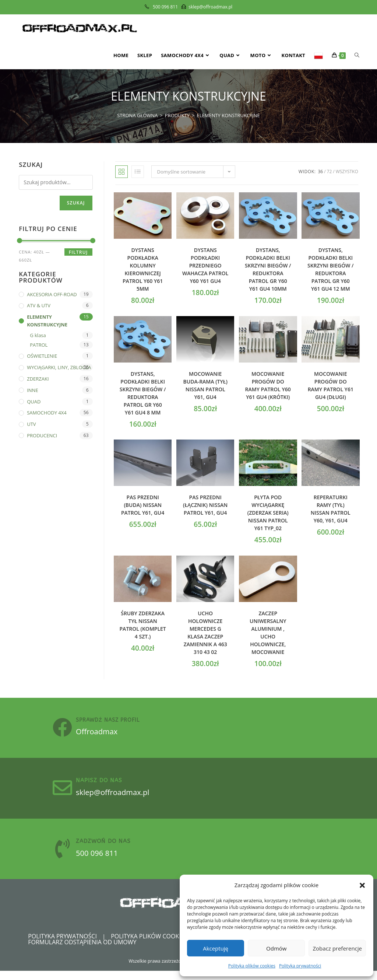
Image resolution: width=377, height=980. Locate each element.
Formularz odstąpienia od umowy (82, 951)
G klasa (38, 335)
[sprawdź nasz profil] (66, 729)
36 (320, 171)
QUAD (34, 402)
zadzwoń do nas (110, 848)
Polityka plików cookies (252, 966)
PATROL (39, 345)
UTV (31, 424)
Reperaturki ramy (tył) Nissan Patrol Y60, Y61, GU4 (331, 509)
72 (330, 171)
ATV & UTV (39, 305)
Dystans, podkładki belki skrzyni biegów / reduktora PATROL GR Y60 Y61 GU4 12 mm (331, 269)
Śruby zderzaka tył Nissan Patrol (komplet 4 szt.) (143, 625)
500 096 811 (106, 860)
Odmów (276, 948)
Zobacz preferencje (337, 948)
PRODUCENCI (42, 435)
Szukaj (76, 203)
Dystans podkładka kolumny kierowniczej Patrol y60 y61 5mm (143, 269)
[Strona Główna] (137, 115)
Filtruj (78, 252)
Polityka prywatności (300, 966)
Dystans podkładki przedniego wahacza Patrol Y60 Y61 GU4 (205, 265)
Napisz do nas (105, 785)
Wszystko (347, 171)
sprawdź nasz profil (114, 722)
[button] (362, 885)
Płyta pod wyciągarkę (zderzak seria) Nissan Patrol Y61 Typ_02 (268, 513)
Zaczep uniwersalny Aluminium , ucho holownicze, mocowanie (268, 633)
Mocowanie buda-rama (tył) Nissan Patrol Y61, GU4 (205, 385)
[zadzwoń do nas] (66, 856)
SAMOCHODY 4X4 (47, 413)
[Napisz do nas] (66, 793)
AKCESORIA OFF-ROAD (52, 294)
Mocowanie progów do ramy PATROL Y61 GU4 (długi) (331, 385)
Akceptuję (216, 948)
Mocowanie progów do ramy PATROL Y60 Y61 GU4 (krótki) (268, 385)
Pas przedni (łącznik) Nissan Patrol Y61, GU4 (205, 505)
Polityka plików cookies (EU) (155, 945)
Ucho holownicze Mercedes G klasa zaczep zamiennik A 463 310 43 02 (205, 633)
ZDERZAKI (38, 379)
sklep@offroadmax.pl (124, 797)
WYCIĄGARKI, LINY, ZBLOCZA (59, 367)
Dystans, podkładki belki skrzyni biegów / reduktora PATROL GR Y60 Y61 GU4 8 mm (143, 393)
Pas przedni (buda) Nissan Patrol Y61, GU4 (143, 505)
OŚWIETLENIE (42, 356)
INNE (32, 390)
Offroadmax (106, 733)
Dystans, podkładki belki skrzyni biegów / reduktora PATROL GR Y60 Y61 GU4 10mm (268, 269)
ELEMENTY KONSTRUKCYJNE (228, 115)
